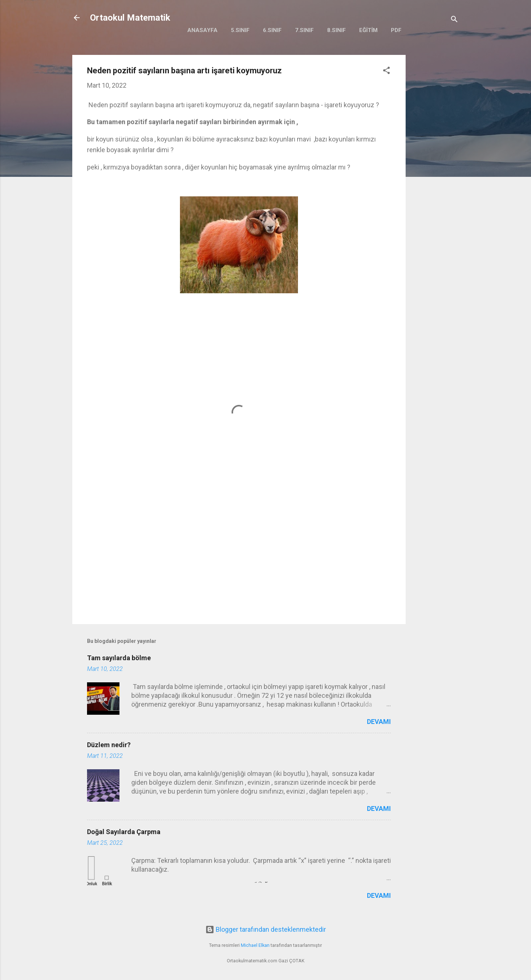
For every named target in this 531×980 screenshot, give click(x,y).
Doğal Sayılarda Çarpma (124, 832)
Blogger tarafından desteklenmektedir (266, 929)
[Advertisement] (435, 165)
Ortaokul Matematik (130, 18)
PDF (396, 30)
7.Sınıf (304, 30)
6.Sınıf (272, 30)
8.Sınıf (336, 30)
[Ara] (454, 20)
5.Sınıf (240, 30)
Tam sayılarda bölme (119, 658)
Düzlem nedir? (109, 745)
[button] (386, 71)
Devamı (379, 722)
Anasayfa (202, 30)
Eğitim (368, 30)
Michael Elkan (255, 945)
